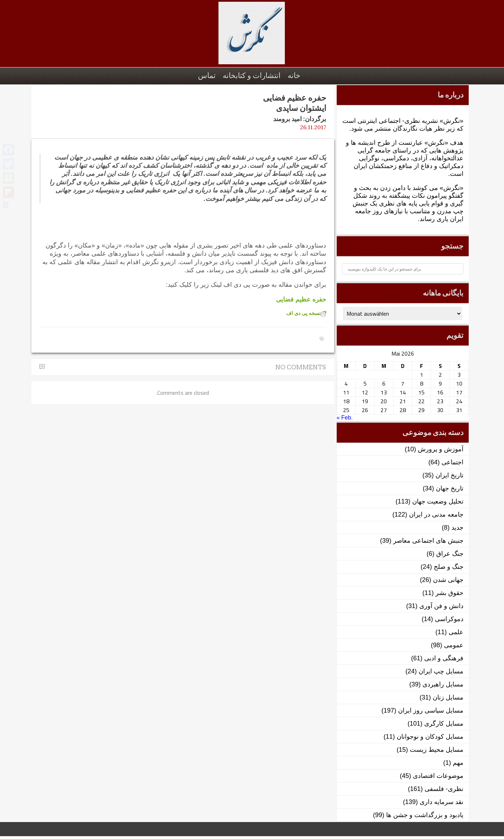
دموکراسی (449, 619)
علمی (456, 632)
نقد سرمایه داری (442, 802)
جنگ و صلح (449, 567)
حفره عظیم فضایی (301, 299)
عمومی (454, 645)
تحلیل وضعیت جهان (438, 501)
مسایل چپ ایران (441, 671)
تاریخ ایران (449, 475)
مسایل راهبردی (443, 684)
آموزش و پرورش (441, 449)
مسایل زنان (448, 697)
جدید (457, 528)
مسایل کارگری (444, 724)
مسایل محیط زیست (437, 750)
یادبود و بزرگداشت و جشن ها (425, 815)
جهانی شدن (448, 580)
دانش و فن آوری (441, 606)
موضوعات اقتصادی (438, 776)
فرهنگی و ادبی (444, 658)
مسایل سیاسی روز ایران (431, 710)
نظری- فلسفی (444, 789)
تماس (207, 75)
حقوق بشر (449, 593)
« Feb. (345, 418)
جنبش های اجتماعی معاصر (428, 541)
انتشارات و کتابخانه (252, 75)
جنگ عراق (450, 554)
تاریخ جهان (450, 488)
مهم (458, 763)
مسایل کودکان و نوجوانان (430, 737)
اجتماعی (452, 462)
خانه (294, 75)
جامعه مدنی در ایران (436, 514)
